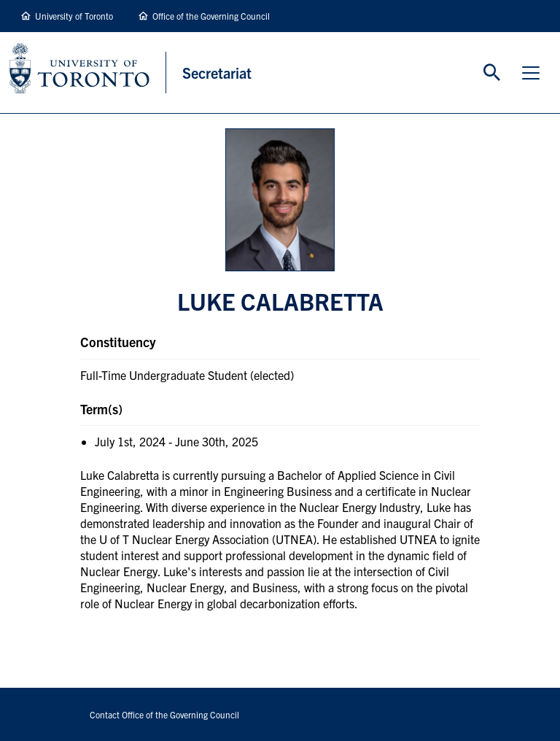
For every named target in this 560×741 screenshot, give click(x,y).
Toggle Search (492, 73)
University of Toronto (74, 16)
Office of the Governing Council (211, 16)
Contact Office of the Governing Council (164, 714)
